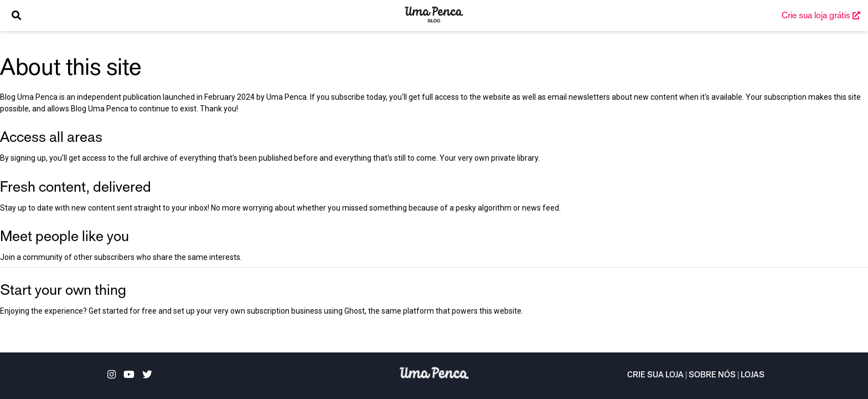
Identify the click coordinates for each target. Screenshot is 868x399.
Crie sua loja (655, 376)
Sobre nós (712, 376)
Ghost (355, 311)
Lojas (753, 376)
